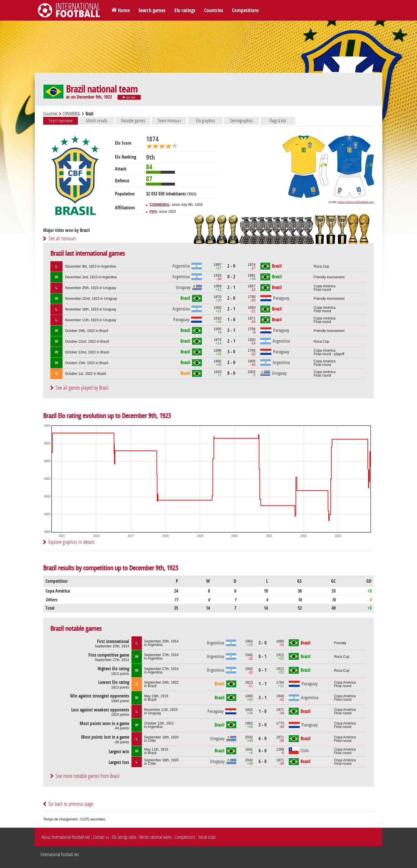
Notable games (133, 121)
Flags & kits (278, 121)
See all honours (62, 238)
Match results (97, 121)
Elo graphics (205, 121)
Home (124, 10)
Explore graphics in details (72, 542)
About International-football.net (66, 837)
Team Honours (169, 121)
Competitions (245, 10)
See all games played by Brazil (82, 388)
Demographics (242, 121)
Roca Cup (321, 266)
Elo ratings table (124, 837)
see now (129, 97)
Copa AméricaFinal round (324, 288)
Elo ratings (185, 10)
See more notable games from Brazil (88, 776)
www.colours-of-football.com (356, 202)
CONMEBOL (72, 114)
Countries (214, 10)
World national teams (156, 837)
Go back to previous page (71, 804)
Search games (152, 10)
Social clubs (207, 837)
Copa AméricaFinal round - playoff (329, 352)
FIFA (153, 212)
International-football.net (60, 855)
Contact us (101, 837)
